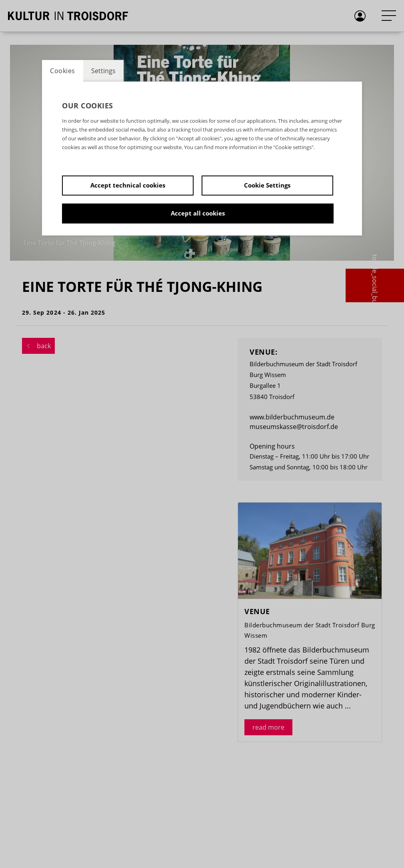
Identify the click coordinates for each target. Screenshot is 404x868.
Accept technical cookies (128, 185)
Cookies (63, 71)
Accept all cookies (198, 213)
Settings (103, 71)
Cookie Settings (267, 185)
